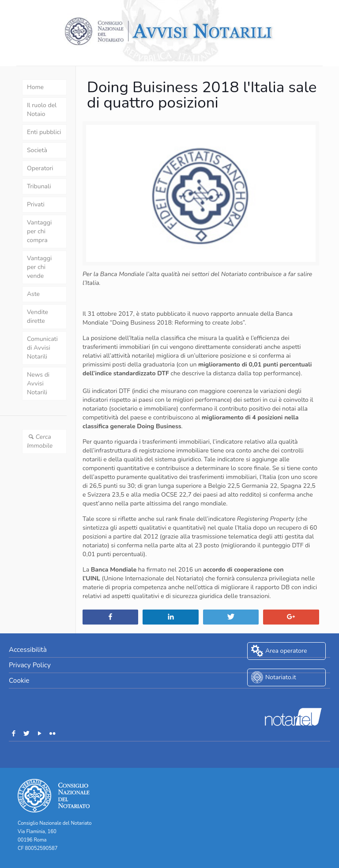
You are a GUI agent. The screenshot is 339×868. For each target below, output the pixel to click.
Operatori (40, 168)
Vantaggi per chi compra (39, 231)
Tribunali (39, 186)
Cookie (19, 680)
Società (37, 150)
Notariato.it (281, 677)
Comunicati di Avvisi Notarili (42, 348)
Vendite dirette (38, 316)
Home (35, 87)
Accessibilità (28, 649)
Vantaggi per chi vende (39, 267)
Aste (33, 294)
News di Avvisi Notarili (38, 383)
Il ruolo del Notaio (42, 110)
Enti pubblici (44, 132)
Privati (36, 204)
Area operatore (286, 651)
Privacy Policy (30, 665)
